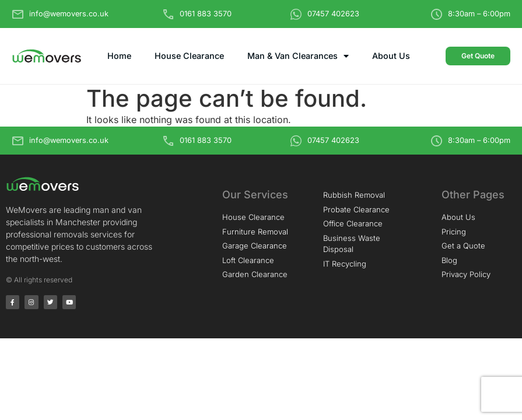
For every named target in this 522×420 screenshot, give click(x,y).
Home (119, 56)
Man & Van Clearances (298, 56)
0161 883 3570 (206, 14)
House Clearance (189, 56)
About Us (391, 56)
